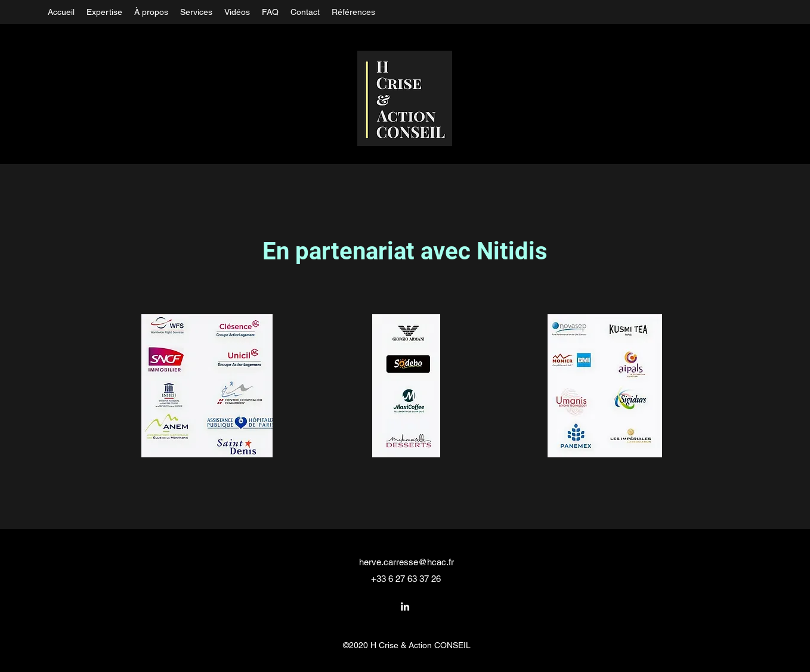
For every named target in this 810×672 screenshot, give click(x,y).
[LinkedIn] (405, 606)
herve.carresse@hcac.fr (406, 562)
